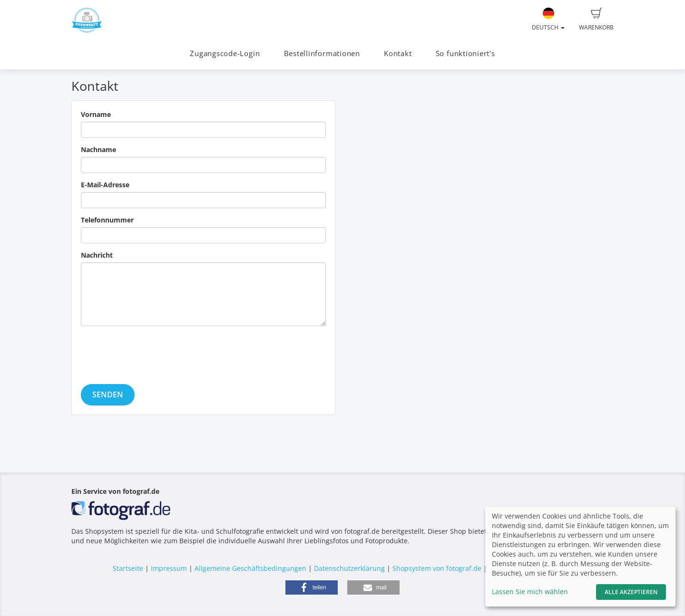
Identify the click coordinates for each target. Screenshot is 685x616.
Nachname (98, 149)
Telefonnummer (107, 220)
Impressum (169, 568)
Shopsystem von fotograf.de (437, 568)
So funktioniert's (465, 53)
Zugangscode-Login (225, 53)
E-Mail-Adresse (105, 185)
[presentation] (153, 352)
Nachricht (97, 255)
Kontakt (398, 53)
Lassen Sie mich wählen (530, 592)
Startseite (128, 568)
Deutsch (548, 19)
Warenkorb (596, 19)
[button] (312, 587)
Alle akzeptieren (631, 592)
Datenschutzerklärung (349, 568)
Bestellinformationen (322, 53)
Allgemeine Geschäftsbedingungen (250, 568)
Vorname (96, 114)
